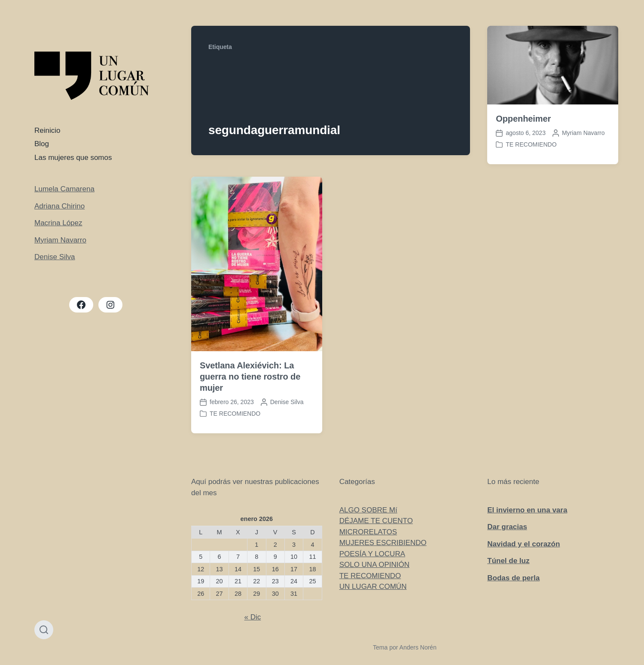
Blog (42, 144)
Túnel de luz (508, 561)
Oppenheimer (523, 119)
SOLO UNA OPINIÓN (374, 565)
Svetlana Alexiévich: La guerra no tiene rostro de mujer (250, 377)
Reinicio (47, 130)
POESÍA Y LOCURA (372, 554)
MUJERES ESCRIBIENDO (383, 543)
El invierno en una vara (527, 510)
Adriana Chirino (60, 206)
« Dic (252, 617)
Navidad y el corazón (523, 544)
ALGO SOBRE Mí (368, 510)
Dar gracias (507, 527)
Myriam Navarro (60, 240)
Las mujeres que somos (73, 158)
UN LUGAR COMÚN (373, 587)
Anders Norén (418, 647)
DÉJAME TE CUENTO (376, 521)
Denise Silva (55, 257)
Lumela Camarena (64, 189)
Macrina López (58, 223)
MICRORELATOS (368, 532)
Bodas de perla (513, 578)
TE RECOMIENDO (531, 144)
